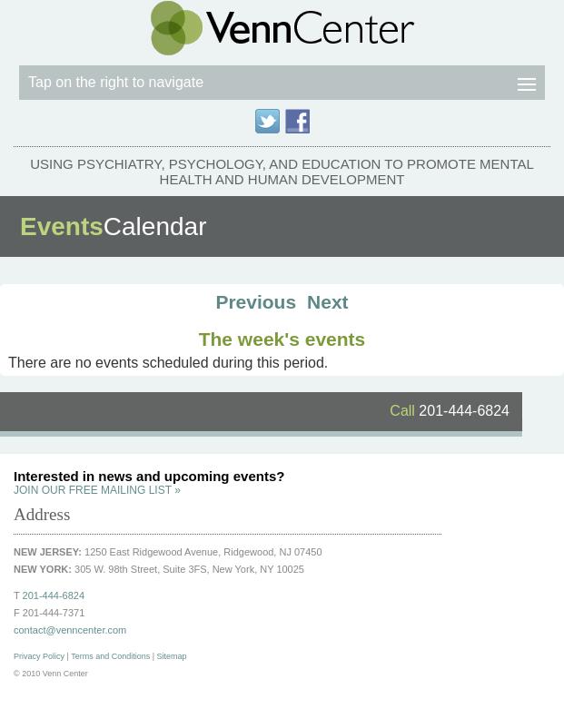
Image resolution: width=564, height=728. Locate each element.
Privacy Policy (39, 656)
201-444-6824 (450, 411)
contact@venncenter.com (70, 630)
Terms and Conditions (110, 656)
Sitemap (172, 656)
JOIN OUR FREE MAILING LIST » (97, 490)
